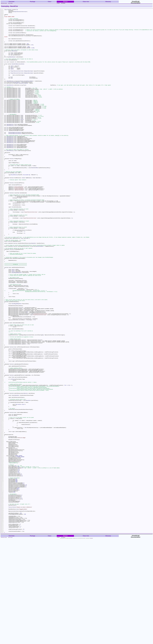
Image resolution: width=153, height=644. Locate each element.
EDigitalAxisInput (29, 83)
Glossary (108, 2)
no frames (63, 3)
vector (12, 77)
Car (17, 10)
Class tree (86, 2)
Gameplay (5, 6)
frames (58, 3)
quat (12, 79)
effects (13, 453)
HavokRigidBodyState (17, 325)
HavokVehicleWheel (29, 96)
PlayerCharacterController (20, 12)
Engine (22, 96)
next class (10, 3)
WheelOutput (15, 59)
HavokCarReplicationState (18, 75)
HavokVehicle (10, 96)
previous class (4, 3)
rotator (23, 212)
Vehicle (26, 470)
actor (16, 206)
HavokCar (14, 6)
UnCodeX (91, 643)
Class (50, 2)
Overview (11, 2)
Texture (10, 607)
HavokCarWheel (16, 97)
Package (33, 2)
